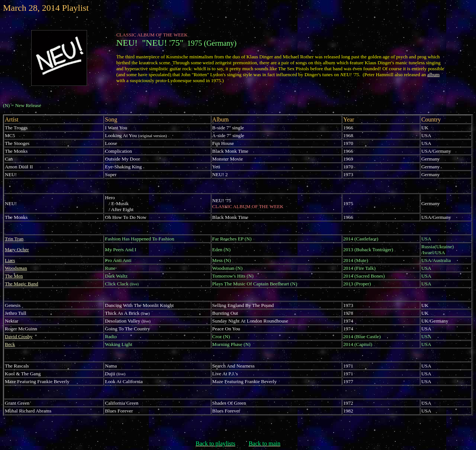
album (433, 75)
